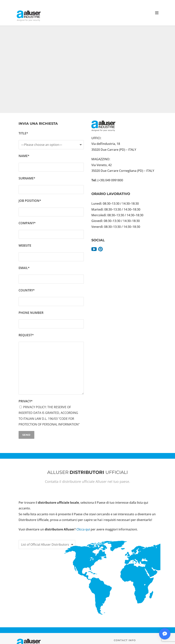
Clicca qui (84, 529)
